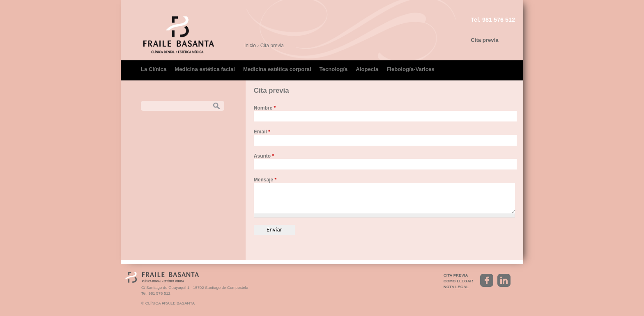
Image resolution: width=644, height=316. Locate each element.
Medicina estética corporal (277, 69)
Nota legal (456, 287)
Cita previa (484, 40)
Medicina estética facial (205, 69)
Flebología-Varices (411, 69)
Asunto (264, 156)
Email (262, 132)
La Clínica (154, 69)
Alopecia (367, 69)
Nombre (265, 108)
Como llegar (458, 281)
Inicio (250, 46)
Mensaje (265, 180)
